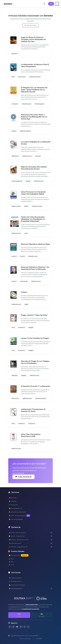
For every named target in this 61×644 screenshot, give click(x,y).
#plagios (31, 327)
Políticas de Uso (15, 581)
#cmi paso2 (21, 423)
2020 (11, 565)
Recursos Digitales (16, 519)
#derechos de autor (25, 131)
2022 (11, 559)
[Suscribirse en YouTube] (17, 627)
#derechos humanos (35, 77)
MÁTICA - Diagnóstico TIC (30, 547)
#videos (14, 131)
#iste (26, 233)
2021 (11, 562)
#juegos (28, 181)
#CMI (13, 77)
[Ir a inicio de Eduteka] (8, 4)
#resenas (38, 156)
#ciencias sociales (37, 206)
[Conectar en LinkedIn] (21, 627)
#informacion (22, 77)
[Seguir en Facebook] (10, 627)
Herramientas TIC (16, 508)
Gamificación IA (30, 543)
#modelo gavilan (39, 104)
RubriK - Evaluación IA (30, 536)
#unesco (14, 256)
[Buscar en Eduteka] (44, 4)
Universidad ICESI (30, 589)
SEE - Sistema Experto (20, 516)
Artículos (13, 498)
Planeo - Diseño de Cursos (30, 540)
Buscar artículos (31, 25)
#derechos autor (27, 104)
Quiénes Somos (15, 578)
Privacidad (39, 639)
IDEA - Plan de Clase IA (30, 533)
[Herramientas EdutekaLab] (51, 4)
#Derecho (14, 54)
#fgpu (26, 304)
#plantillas (15, 375)
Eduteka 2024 (19, 555)
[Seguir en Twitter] (25, 627)
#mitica (22, 256)
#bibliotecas (15, 156)
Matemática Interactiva (17, 512)
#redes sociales (16, 206)
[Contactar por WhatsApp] (28, 627)
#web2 (26, 206)
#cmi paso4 (15, 104)
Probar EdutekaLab (23, 477)
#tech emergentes (17, 181)
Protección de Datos (17, 585)
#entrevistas (24, 281)
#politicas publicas (41, 398)
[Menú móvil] (57, 4)
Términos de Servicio (25, 639)
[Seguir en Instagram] (13, 627)
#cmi (13, 327)
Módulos (13, 501)
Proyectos (13, 505)
